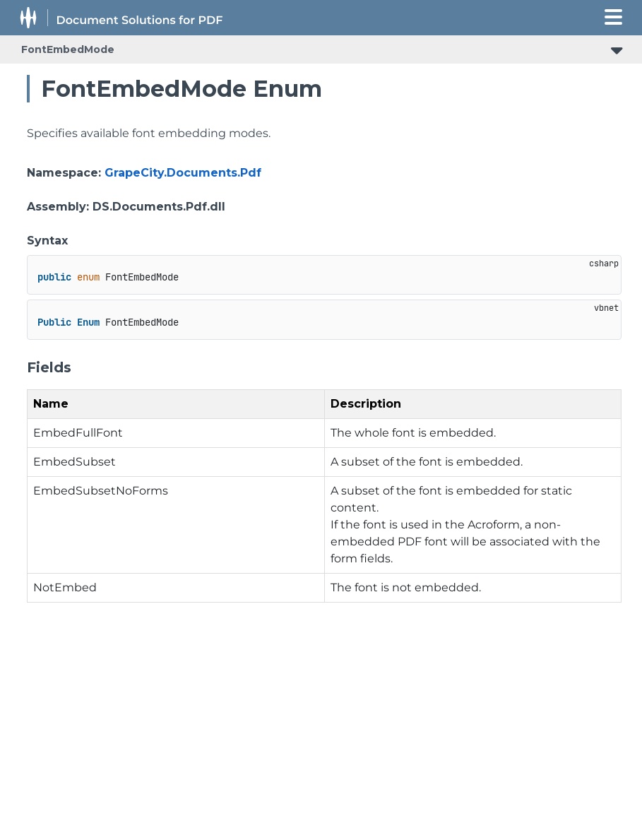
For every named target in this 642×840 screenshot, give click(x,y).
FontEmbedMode (68, 49)
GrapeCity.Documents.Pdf (183, 173)
